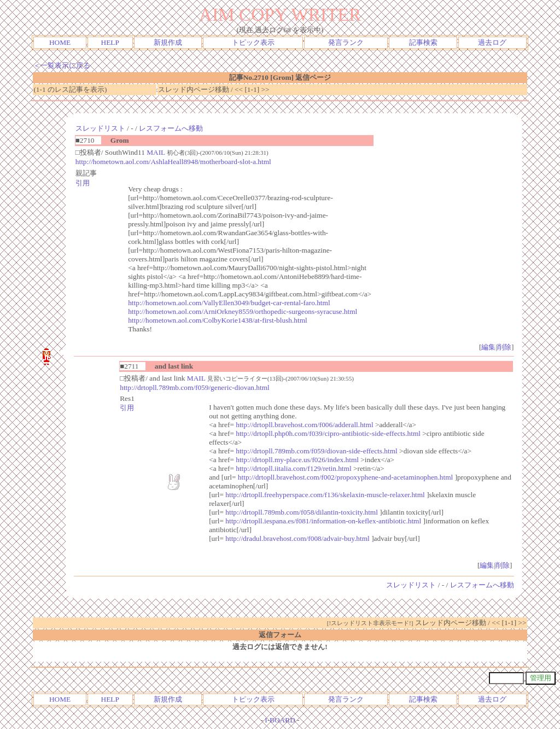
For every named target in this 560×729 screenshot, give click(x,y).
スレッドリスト (100, 128)
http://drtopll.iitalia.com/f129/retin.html (293, 468)
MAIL (156, 152)
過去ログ (492, 42)
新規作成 (168, 42)
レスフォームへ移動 (171, 128)
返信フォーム (280, 635)
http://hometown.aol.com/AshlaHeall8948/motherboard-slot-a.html (173, 162)
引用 (83, 183)
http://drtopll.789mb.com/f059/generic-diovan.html (195, 387)
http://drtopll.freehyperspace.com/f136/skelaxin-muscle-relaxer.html (325, 495)
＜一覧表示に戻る (62, 65)
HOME (60, 42)
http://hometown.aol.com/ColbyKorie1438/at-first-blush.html (218, 320)
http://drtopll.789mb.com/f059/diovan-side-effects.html (317, 451)
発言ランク (346, 42)
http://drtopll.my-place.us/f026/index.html (297, 460)
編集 (488, 347)
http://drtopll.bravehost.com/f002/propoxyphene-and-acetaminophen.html (345, 477)
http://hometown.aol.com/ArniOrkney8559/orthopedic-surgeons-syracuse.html (243, 311)
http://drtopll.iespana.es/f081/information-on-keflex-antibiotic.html (323, 521)
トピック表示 (253, 42)
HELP (110, 42)
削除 (504, 347)
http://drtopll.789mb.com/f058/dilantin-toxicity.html (302, 512)
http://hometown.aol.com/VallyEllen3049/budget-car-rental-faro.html (229, 303)
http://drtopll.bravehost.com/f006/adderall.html (304, 425)
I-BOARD (280, 720)
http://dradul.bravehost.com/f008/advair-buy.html (297, 538)
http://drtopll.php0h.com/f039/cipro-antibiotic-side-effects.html (328, 433)
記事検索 (423, 42)
